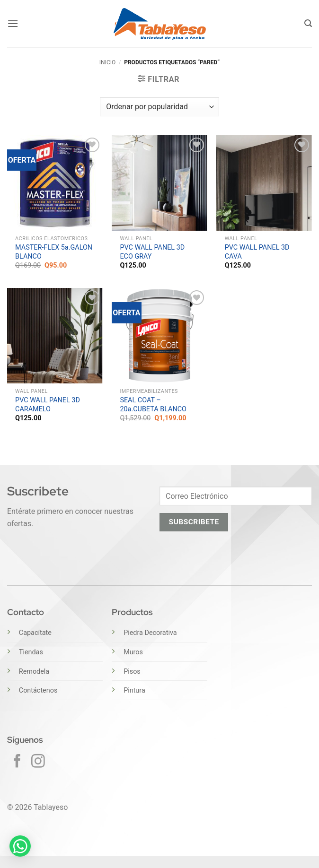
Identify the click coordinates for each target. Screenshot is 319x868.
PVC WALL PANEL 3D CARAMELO (48, 405)
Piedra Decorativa (150, 633)
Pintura (134, 690)
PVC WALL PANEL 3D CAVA (257, 252)
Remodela (34, 672)
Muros (133, 652)
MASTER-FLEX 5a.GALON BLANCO (54, 252)
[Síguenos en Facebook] (17, 762)
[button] (13, 23)
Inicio (107, 62)
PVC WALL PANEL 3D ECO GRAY (152, 252)
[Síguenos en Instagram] (38, 762)
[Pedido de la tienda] (159, 107)
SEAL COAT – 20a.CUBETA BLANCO (153, 405)
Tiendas (31, 652)
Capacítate (35, 633)
